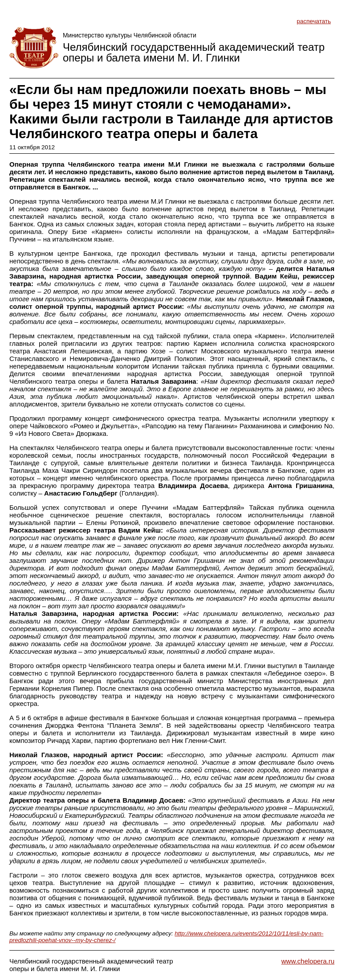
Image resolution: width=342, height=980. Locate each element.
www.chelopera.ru (308, 961)
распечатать (314, 21)
